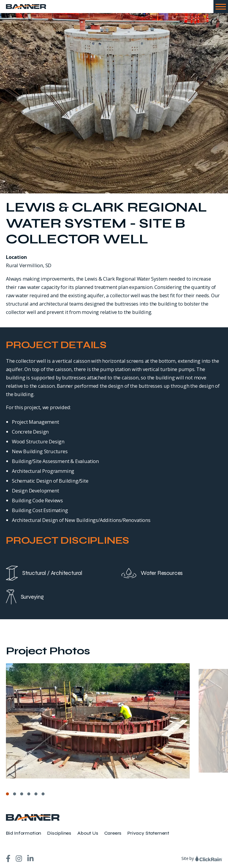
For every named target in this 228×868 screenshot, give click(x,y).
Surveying (25, 597)
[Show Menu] (221, 7)
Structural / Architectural (44, 573)
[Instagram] (19, 858)
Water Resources (152, 573)
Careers (113, 833)
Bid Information (24, 833)
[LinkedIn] (30, 858)
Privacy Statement (148, 833)
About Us (88, 833)
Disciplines (59, 833)
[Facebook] (8, 858)
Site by (202, 858)
